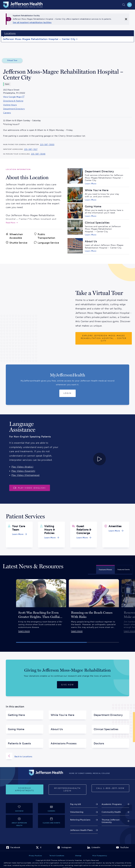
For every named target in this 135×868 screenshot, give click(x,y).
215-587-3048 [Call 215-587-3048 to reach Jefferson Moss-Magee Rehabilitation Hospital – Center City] (38, 154)
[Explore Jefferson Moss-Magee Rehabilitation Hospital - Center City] (104, 338)
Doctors (99, 743)
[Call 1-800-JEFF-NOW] (110, 788)
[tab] (105, 569)
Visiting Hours (10, 105)
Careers (7, 113)
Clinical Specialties (106, 729)
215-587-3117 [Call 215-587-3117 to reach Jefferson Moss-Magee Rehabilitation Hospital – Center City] (31, 149)
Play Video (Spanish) (23, 471)
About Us (57, 729)
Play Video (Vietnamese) (26, 475)
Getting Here (16, 715)
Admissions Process (64, 743)
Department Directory (14, 109)
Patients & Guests (19, 743)
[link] (32, 23)
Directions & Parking (13, 101)
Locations (10, 33)
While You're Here (63, 715)
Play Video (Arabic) (22, 467)
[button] (51, 642)
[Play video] (30, 488)
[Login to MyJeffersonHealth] (67, 393)
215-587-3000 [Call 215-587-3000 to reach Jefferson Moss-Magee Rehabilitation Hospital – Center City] (47, 145)
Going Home (16, 729)
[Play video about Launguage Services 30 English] (84, 459)
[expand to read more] (12, 223)
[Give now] (67, 685)
